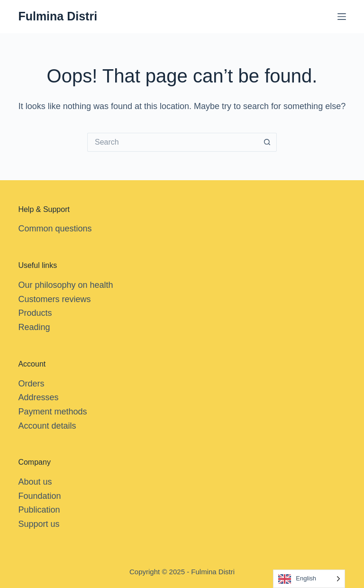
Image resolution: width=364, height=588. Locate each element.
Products (35, 313)
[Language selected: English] (309, 579)
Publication (39, 510)
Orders (31, 384)
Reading (34, 327)
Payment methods (52, 412)
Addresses (38, 397)
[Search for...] (173, 142)
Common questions (55, 229)
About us (35, 482)
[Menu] (342, 17)
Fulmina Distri (58, 16)
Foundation (39, 496)
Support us (39, 524)
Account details (47, 426)
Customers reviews (54, 299)
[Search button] (267, 142)
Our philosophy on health (65, 285)
